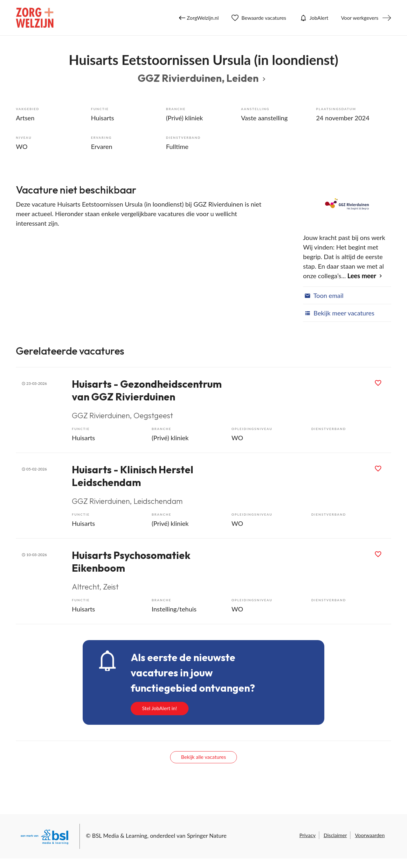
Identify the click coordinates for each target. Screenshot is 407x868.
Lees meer (362, 276)
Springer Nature (207, 836)
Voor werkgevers (360, 18)
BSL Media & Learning (120, 836)
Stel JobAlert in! (160, 708)
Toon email (323, 295)
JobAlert (314, 18)
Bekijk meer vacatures (339, 313)
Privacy (307, 835)
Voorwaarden (370, 835)
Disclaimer (335, 835)
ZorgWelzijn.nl (199, 18)
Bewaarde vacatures (259, 18)
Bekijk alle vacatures (203, 757)
